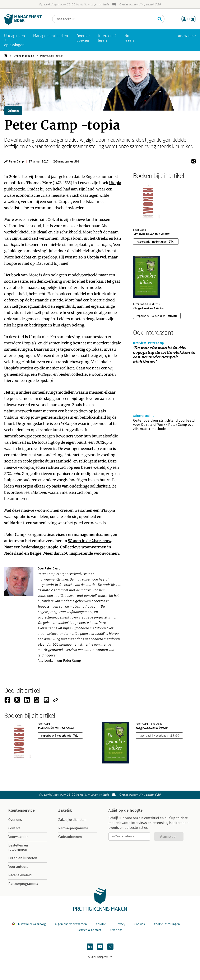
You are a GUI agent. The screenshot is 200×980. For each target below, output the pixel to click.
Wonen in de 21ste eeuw (89, 541)
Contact (14, 828)
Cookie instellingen (167, 924)
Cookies (140, 924)
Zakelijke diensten (72, 820)
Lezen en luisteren (23, 858)
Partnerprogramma (23, 884)
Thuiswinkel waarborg (29, 924)
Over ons (15, 820)
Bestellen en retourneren (18, 847)
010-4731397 (187, 36)
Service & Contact (89, 930)
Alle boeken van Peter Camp (59, 661)
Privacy (120, 924)
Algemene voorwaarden (71, 924)
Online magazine (24, 56)
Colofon (101, 924)
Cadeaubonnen (70, 837)
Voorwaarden (18, 837)
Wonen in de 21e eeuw (151, 234)
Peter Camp (16, 161)
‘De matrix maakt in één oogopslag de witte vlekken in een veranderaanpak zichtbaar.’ (164, 355)
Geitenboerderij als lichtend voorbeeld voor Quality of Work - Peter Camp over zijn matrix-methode (164, 425)
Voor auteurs (18, 867)
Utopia (115, 183)
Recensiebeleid (20, 875)
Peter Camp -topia (51, 56)
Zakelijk (65, 810)
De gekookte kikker (149, 308)
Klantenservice (22, 810)
